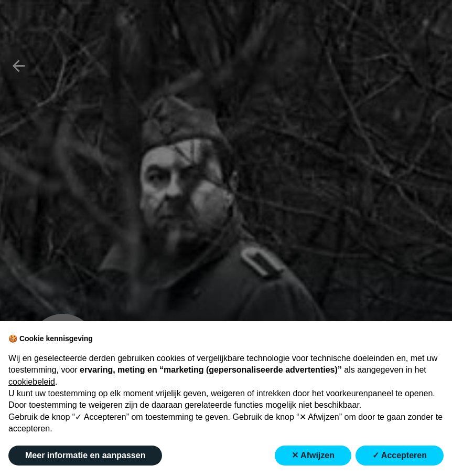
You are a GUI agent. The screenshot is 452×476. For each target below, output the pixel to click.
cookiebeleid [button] (32, 382)
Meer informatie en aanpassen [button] (85, 455)
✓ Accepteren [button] (400, 455)
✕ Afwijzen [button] (313, 455)
